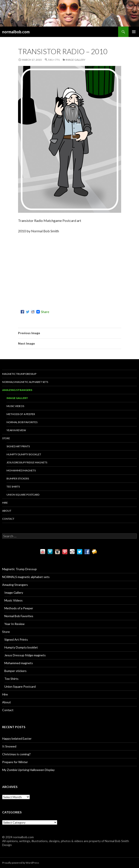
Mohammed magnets (21, 470)
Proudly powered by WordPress (21, 863)
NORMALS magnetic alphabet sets (25, 382)
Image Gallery (75, 60)
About (7, 511)
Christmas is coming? (16, 754)
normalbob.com (16, 32)
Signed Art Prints (18, 446)
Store (6, 438)
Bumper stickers (18, 478)
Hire (5, 503)
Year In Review (16, 430)
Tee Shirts (13, 487)
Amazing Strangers (17, 390)
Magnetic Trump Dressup (19, 374)
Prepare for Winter (15, 762)
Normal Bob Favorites (22, 422)
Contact (8, 519)
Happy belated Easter (17, 738)
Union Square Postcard (23, 495)
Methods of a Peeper (21, 414)
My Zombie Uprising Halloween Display (28, 770)
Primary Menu (134, 32)
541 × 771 (54, 60)
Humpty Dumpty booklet (24, 454)
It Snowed (9, 746)
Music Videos (15, 406)
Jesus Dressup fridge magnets (27, 462)
